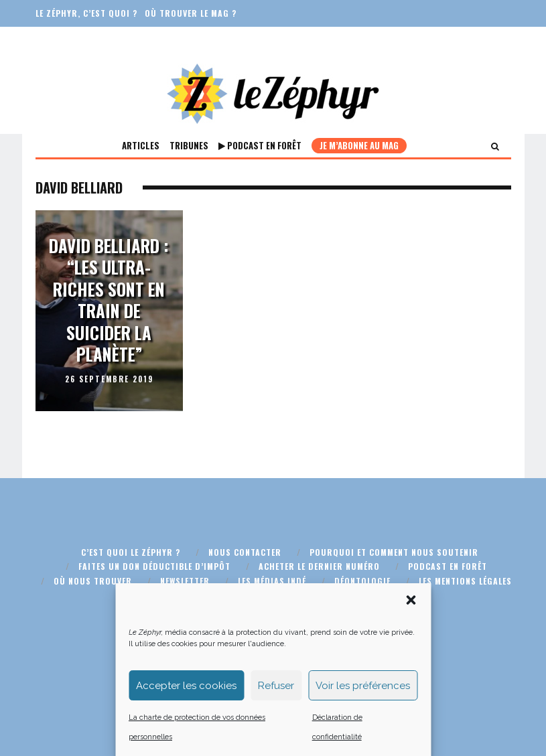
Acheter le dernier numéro (319, 566)
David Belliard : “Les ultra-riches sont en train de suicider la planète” (109, 300)
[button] (411, 663)
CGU (241, 595)
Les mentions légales (465, 581)
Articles (141, 145)
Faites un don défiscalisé (93, 40)
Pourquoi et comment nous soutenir (394, 552)
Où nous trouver (93, 581)
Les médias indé (272, 581)
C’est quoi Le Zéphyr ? (131, 552)
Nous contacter (245, 552)
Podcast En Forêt (260, 145)
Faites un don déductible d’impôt (154, 566)
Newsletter (185, 581)
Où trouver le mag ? (191, 13)
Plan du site (306, 595)
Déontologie (362, 581)
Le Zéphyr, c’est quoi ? (86, 13)
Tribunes (189, 145)
